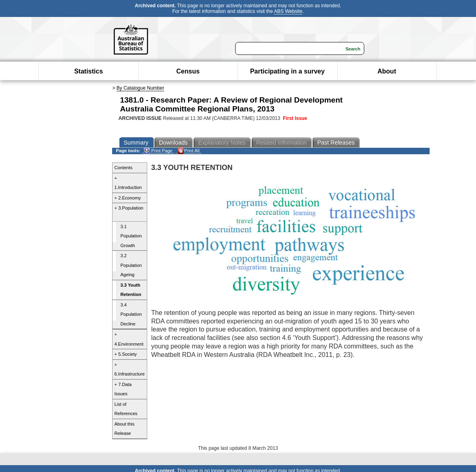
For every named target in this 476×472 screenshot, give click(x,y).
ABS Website (288, 11)
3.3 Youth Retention (131, 290)
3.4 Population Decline (131, 314)
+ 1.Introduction (128, 183)
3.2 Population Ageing (131, 265)
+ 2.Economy (128, 198)
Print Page (158, 151)
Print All (188, 151)
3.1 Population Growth (131, 236)
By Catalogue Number (140, 88)
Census (188, 71)
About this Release (125, 429)
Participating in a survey (287, 71)
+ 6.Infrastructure (130, 369)
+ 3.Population (129, 208)
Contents (124, 168)
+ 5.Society (126, 354)
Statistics (89, 71)
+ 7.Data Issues (123, 389)
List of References (126, 409)
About (387, 71)
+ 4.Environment (129, 339)
